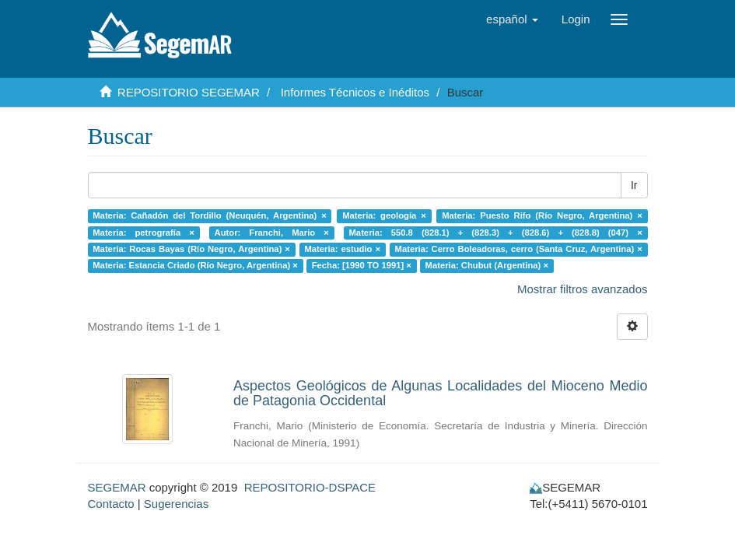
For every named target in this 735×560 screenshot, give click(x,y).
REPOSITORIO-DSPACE (310, 487)
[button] (512, 19)
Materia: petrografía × (143, 233)
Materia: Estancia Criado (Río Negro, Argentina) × (195, 266)
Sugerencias (176, 504)
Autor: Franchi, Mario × (272, 233)
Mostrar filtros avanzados (583, 289)
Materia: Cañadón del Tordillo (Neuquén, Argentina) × (209, 215)
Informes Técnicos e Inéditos (355, 92)
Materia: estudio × (342, 249)
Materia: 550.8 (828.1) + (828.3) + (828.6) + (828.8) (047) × (496, 233)
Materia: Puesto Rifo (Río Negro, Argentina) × (542, 215)
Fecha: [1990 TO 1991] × (362, 266)
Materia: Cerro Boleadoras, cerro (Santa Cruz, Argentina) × (519, 249)
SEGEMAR (117, 487)
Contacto (111, 504)
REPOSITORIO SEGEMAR (189, 92)
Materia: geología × (384, 215)
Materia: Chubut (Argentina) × (487, 266)
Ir (634, 185)
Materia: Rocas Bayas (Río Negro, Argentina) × (191, 249)
